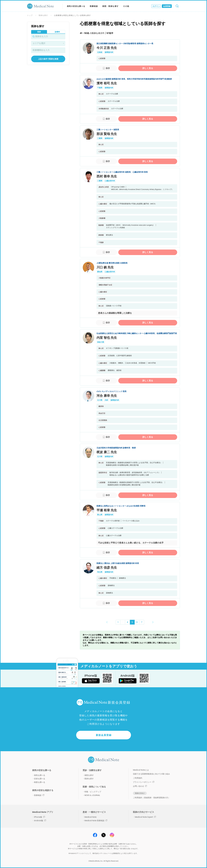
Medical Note (90, 817)
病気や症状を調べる (76, 6)
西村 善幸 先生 (107, 176)
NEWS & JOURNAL (92, 795)
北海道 (100, 52)
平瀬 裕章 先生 (107, 510)
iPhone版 (40, 817)
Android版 (40, 821)
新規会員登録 (104, 735)
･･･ (123, 622)
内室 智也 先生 (107, 338)
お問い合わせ (140, 786)
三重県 (100, 138)
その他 (126, 6)
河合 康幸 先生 (107, 396)
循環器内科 (109, 52)
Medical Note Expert (145, 817)
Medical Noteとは (141, 770)
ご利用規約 (138, 778)
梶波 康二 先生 (107, 452)
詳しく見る (148, 68)
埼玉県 (100, 572)
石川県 (100, 400)
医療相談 (94, 6)
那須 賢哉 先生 (107, 134)
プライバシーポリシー (144, 782)
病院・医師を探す (110, 6)
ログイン (156, 6)
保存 (108, 68)
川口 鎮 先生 (105, 267)
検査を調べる (40, 782)
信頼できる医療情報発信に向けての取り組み (151, 774)
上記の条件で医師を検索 (48, 59)
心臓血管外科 (110, 181)
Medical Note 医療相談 (96, 821)
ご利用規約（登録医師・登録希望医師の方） (151, 798)
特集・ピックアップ (93, 792)
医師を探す (43, 15)
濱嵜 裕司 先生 (107, 83)
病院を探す (89, 775)
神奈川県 (101, 342)
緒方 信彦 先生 (107, 568)
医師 (39, 32)
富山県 (100, 515)
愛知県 (100, 272)
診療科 (57, 32)
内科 (106, 400)
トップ (30, 15)
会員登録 (167, 6)
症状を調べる (40, 779)
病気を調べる (40, 775)
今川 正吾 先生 (107, 48)
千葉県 (100, 88)
